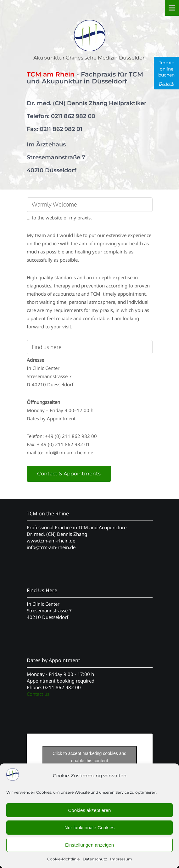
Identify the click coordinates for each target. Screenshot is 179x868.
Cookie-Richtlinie (63, 859)
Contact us (38, 694)
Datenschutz (95, 859)
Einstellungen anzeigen (89, 845)
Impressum (121, 859)
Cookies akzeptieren (90, 810)
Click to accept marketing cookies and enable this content (89, 757)
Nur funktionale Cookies (89, 828)
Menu (172, 8)
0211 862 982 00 (73, 116)
